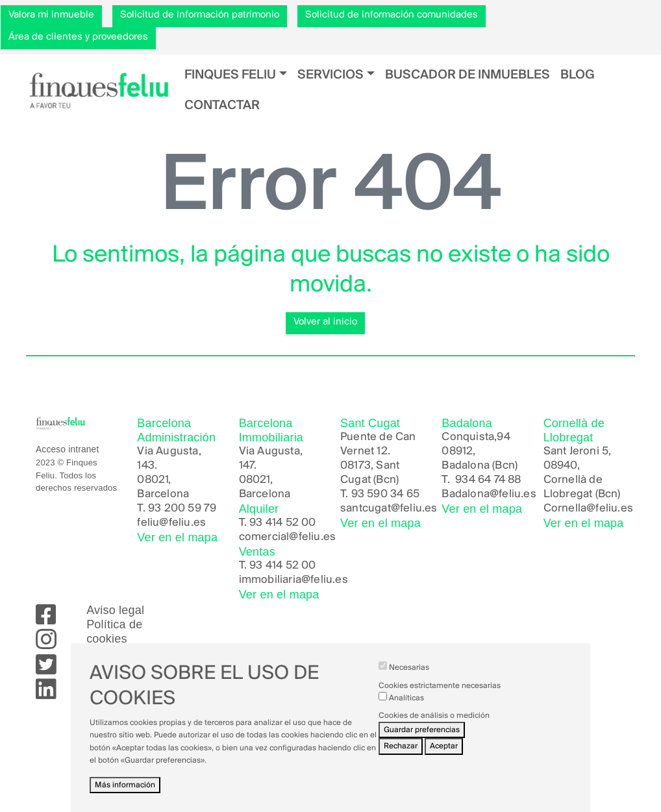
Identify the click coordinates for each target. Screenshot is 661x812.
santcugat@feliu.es (389, 509)
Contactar (222, 105)
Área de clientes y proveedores (78, 37)
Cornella (565, 509)
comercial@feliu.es (288, 537)
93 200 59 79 (182, 509)
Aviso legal (115, 610)
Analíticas (406, 706)
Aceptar (444, 754)
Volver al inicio (325, 322)
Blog (578, 75)
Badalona (466, 494)
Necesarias (409, 675)
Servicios (330, 75)
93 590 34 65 (385, 494)
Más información (125, 793)
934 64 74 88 (488, 480)
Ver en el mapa (177, 537)
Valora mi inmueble (51, 15)
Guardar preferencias (422, 738)
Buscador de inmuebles (468, 75)
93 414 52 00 (282, 523)
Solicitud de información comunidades (392, 15)
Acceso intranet (67, 449)
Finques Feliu (230, 75)
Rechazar (401, 754)
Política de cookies (114, 632)
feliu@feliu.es (171, 523)
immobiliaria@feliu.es (293, 580)
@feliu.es (513, 494)
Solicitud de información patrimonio (200, 15)
